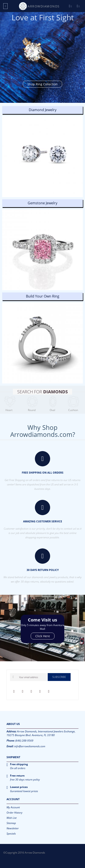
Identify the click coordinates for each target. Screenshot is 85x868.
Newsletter (13, 828)
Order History (14, 813)
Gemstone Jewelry (42, 203)
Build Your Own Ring (43, 296)
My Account (13, 807)
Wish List (12, 818)
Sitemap (11, 823)
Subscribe (59, 677)
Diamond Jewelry (43, 110)
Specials (11, 834)
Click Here (43, 636)
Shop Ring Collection (42, 84)
